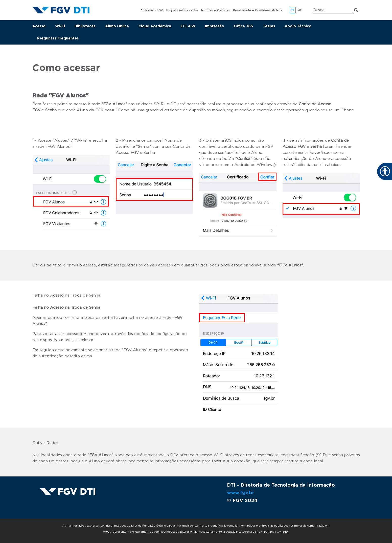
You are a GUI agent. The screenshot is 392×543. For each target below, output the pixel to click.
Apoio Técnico (298, 26)
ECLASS (188, 26)
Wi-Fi (60, 26)
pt (293, 10)
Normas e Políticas (215, 10)
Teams (269, 26)
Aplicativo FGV (152, 10)
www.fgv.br (241, 493)
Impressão (215, 26)
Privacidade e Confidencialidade (258, 10)
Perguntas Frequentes (58, 38)
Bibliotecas (85, 26)
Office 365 (243, 26)
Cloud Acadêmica (155, 26)
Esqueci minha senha (182, 10)
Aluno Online (117, 26)
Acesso (39, 26)
